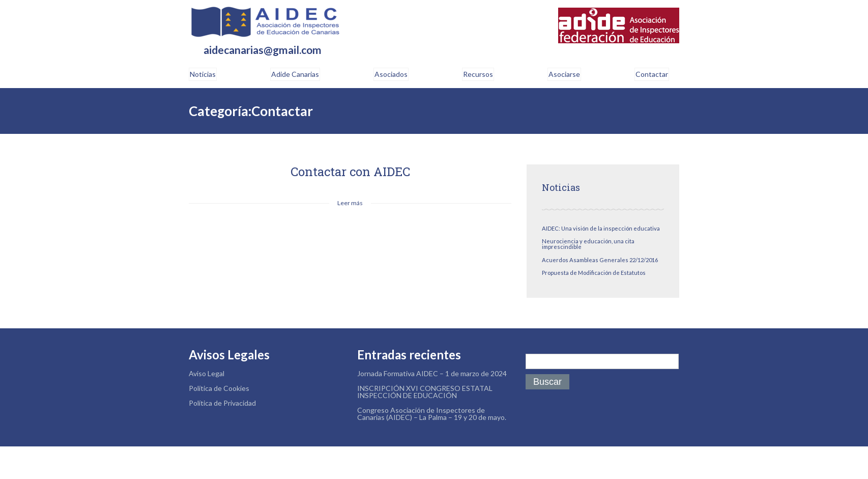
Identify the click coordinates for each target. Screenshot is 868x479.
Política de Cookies (219, 388)
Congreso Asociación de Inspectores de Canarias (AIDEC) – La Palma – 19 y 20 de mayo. (432, 414)
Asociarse (564, 74)
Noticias (203, 74)
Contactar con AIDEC (350, 172)
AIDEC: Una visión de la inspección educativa (601, 228)
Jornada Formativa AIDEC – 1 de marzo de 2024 (432, 373)
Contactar (652, 74)
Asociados (391, 74)
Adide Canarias (295, 74)
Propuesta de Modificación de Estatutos (594, 273)
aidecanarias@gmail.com (263, 50)
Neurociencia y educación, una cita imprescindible (588, 244)
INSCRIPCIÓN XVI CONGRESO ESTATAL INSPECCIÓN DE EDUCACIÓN (425, 392)
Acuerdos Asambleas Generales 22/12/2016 (600, 260)
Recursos (478, 74)
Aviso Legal (207, 373)
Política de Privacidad (222, 403)
